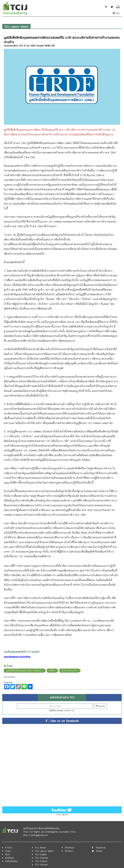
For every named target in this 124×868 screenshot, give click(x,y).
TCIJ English (41, 854)
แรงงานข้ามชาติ (69, 670)
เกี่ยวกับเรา (70, 848)
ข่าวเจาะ (8, 848)
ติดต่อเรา (69, 851)
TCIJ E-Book (41, 861)
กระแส (8, 851)
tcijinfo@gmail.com (38, 835)
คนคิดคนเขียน (11, 861)
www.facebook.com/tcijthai (17, 657)
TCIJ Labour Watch (16, 27)
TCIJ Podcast (41, 865)
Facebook (101, 848)
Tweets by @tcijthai (62, 815)
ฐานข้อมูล (9, 858)
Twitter (99, 851)
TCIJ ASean (40, 848)
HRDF (52, 670)
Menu (116, 13)
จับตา (8, 854)
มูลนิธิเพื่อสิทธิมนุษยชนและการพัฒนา (24, 670)
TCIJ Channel (41, 858)
